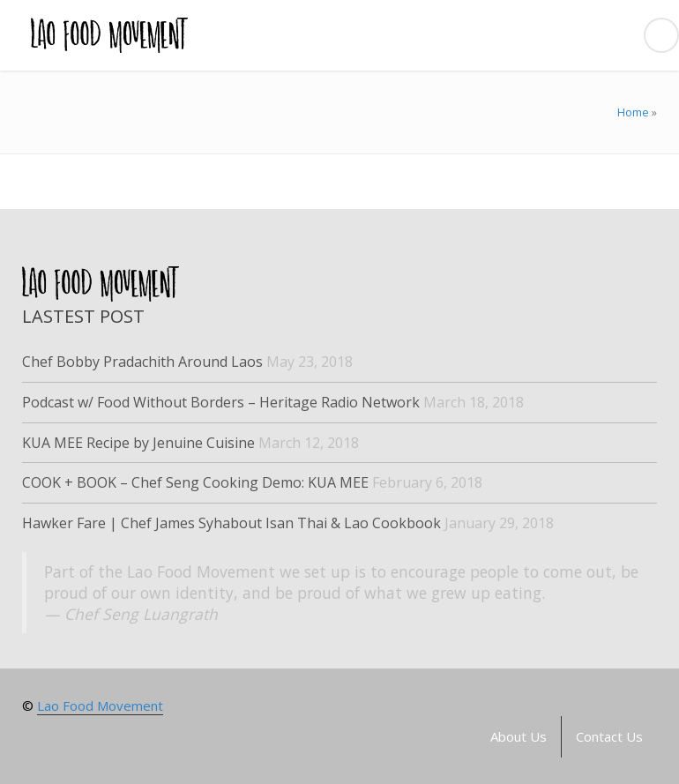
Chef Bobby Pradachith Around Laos (142, 362)
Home (633, 112)
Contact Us (609, 736)
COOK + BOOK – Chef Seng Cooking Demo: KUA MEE (195, 482)
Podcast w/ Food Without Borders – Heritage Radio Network (221, 402)
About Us (519, 736)
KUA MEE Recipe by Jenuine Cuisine (138, 443)
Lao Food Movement (100, 706)
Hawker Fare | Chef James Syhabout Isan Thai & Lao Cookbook (231, 523)
